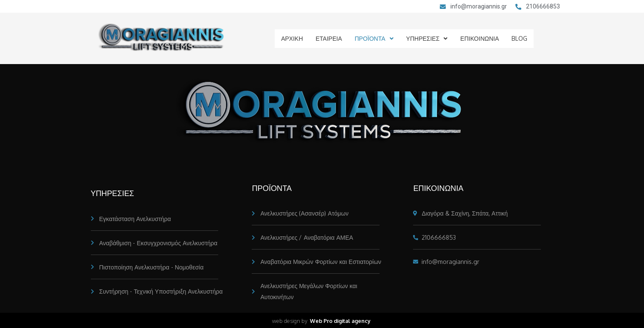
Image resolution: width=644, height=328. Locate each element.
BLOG (521, 38)
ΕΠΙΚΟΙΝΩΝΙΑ (480, 38)
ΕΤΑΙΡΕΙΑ (328, 38)
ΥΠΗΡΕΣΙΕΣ (427, 38)
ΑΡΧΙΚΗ (291, 38)
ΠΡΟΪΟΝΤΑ (374, 38)
